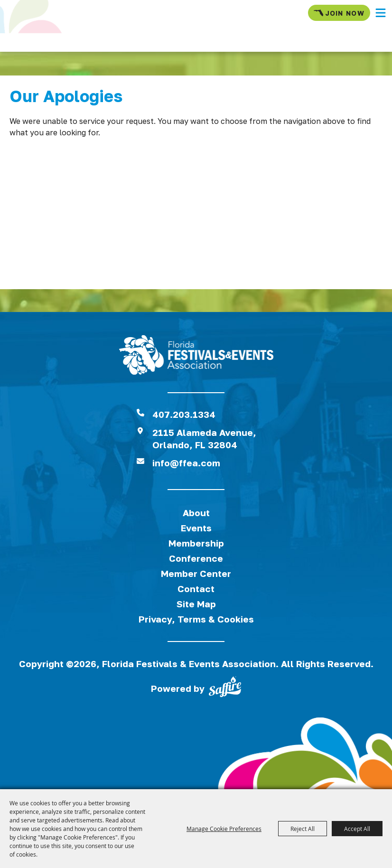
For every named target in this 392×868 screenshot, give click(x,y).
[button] (381, 13)
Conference (196, 558)
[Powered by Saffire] (225, 689)
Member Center (196, 573)
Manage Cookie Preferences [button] (224, 829)
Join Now (339, 13)
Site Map (196, 604)
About (196, 513)
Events (196, 528)
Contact (196, 589)
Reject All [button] (303, 829)
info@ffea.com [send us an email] (186, 463)
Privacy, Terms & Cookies (196, 619)
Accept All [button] (357, 829)
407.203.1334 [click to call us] (184, 414)
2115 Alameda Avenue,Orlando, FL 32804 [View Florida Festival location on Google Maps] (204, 439)
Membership (196, 543)
